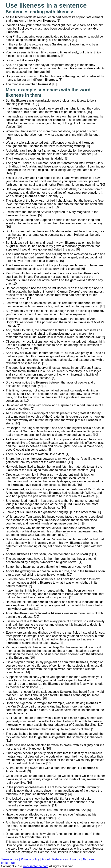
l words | (76, 859)
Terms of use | (11, 859)
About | (47, 859)
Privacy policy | (31, 859)
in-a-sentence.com (36, 866)
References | (61, 859)
